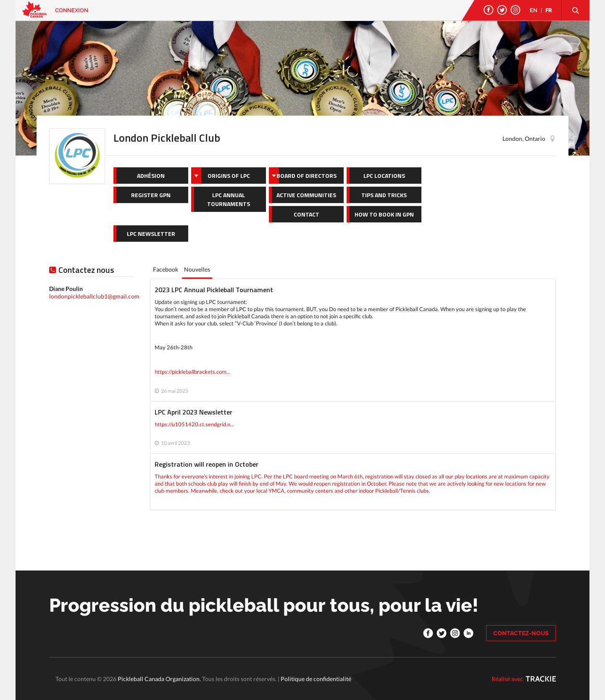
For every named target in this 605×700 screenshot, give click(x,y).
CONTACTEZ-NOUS (521, 633)
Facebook (166, 269)
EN (534, 10)
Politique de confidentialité (316, 679)
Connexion (72, 10)
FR (549, 10)
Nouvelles (197, 269)
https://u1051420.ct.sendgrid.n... (194, 424)
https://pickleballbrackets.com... (192, 372)
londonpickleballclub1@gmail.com (94, 296)
